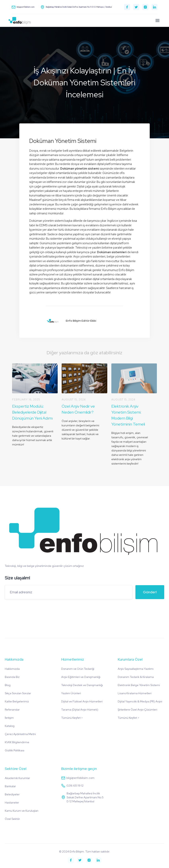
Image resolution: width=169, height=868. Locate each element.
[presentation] (35, 610)
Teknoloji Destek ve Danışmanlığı (82, 685)
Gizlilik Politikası (15, 750)
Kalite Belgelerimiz (17, 701)
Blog (8, 685)
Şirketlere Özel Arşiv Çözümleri (137, 710)
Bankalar (10, 786)
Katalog (10, 726)
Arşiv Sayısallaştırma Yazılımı (136, 669)
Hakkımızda (12, 669)
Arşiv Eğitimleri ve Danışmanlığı (81, 677)
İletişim (9, 718)
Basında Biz (12, 677)
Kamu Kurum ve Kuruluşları (22, 811)
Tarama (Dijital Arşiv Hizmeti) (80, 710)
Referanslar (12, 710)
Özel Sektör (12, 819)
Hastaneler (12, 803)
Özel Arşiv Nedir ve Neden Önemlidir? (78, 409)
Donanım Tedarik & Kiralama (136, 677)
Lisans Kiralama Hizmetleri (135, 693)
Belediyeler (12, 794)
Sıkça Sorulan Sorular (18, 693)
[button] (157, 21)
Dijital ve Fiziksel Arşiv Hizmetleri (82, 701)
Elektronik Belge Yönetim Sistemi (139, 685)
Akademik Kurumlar (17, 778)
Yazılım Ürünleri (71, 693)
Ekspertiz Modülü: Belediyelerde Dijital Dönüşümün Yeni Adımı (32, 412)
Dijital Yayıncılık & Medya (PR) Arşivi (140, 701)
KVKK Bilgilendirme (17, 742)
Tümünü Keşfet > (72, 718)
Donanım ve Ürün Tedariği (78, 669)
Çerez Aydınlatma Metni (20, 734)
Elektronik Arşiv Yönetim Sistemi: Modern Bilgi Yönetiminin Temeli (128, 415)
